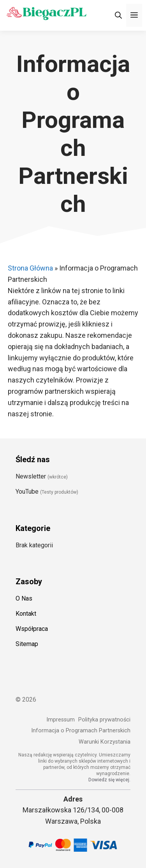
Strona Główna (30, 268)
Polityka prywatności (104, 720)
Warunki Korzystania (105, 742)
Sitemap (27, 644)
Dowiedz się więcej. (109, 780)
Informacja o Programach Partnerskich (81, 731)
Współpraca (32, 629)
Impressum (61, 720)
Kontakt (26, 614)
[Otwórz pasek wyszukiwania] (118, 15)
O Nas (24, 598)
